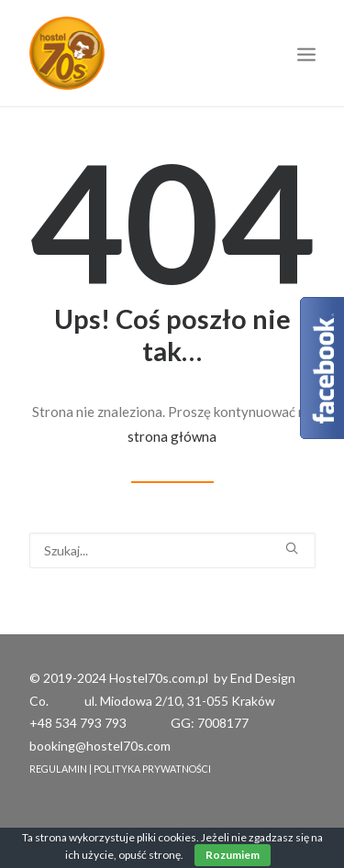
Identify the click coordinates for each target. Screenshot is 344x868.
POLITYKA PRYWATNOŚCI (152, 769)
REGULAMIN (58, 769)
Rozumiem (233, 855)
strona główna (172, 436)
